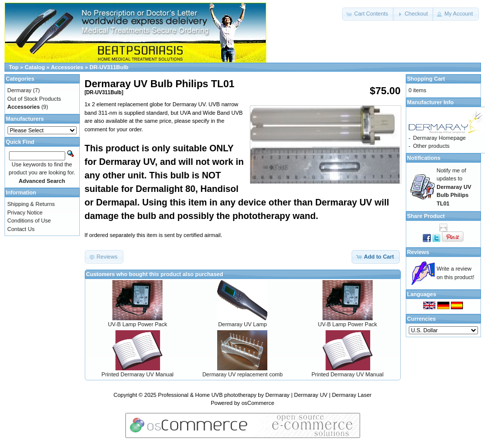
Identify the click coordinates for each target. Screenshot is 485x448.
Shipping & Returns (31, 204)
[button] (368, 14)
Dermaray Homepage (440, 138)
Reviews (418, 252)
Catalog (35, 67)
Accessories (67, 67)
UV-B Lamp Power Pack (137, 324)
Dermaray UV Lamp (242, 324)
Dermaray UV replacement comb (242, 374)
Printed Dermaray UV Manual (137, 374)
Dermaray (20, 90)
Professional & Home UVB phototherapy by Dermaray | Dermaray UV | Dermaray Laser (265, 395)
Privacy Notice (25, 212)
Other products (432, 146)
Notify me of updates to (454, 187)
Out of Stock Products (34, 99)
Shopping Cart (426, 79)
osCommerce (258, 403)
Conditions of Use (29, 220)
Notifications (424, 158)
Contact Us (21, 229)
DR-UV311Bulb (109, 67)
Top (14, 67)
